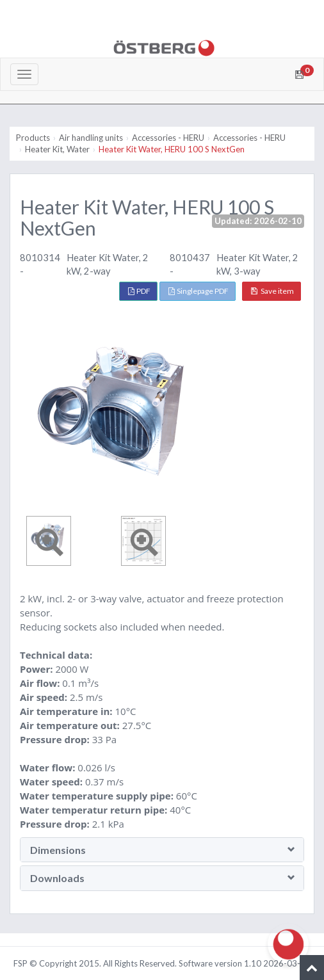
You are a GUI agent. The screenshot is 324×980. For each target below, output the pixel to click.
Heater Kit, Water (57, 149)
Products (33, 138)
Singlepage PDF (198, 291)
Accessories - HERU (168, 138)
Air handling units (91, 138)
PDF (139, 291)
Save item (272, 291)
